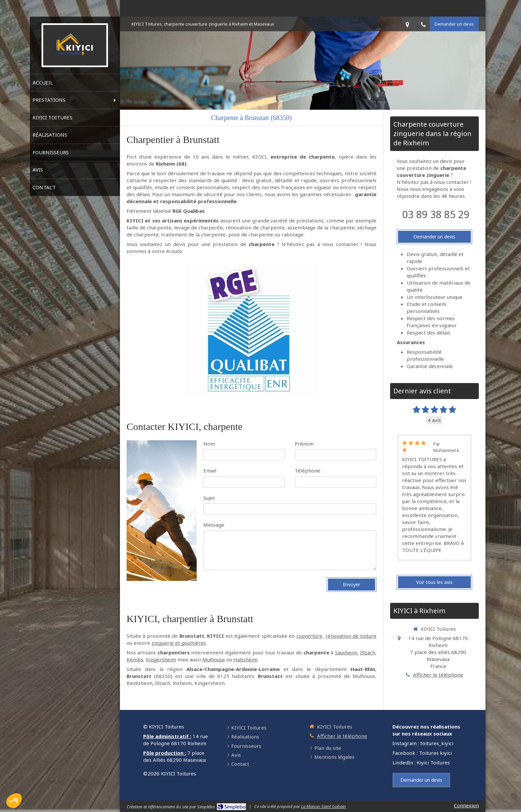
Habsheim (245, 659)
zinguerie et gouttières (179, 643)
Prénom (304, 444)
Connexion (466, 805)
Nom (209, 444)
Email (210, 471)
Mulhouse (214, 659)
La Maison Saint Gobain (323, 806)
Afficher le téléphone (438, 675)
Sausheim (346, 652)
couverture (309, 636)
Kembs (135, 659)
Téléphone (308, 471)
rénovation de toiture (351, 636)
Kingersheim (161, 659)
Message (214, 525)
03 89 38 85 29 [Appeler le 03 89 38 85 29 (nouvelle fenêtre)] (436, 214)
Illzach (368, 652)
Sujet (209, 498)
